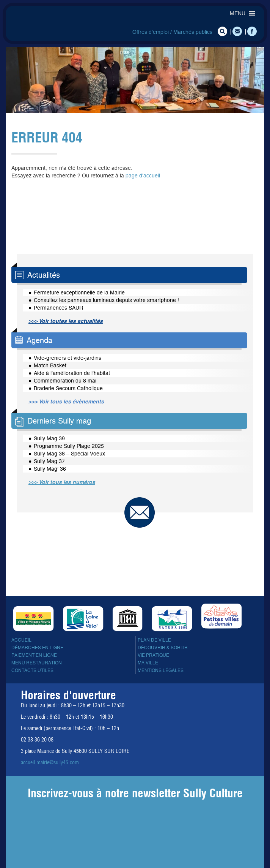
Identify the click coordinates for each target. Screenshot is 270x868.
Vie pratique (153, 655)
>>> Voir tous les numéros (62, 482)
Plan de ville (154, 640)
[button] (238, 13)
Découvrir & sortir (163, 648)
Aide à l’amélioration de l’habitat (72, 373)
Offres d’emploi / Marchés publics (172, 32)
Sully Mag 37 (49, 461)
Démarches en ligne (37, 648)
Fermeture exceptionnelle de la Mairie (79, 292)
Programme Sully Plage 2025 (69, 446)
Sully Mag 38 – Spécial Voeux (69, 454)
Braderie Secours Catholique (68, 388)
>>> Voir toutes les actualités (66, 321)
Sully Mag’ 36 (50, 469)
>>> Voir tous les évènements (66, 402)
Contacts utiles (32, 670)
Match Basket (50, 365)
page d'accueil (143, 175)
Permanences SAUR (58, 308)
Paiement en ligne (34, 655)
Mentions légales (161, 670)
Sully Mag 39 (49, 438)
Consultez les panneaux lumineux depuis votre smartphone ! (106, 300)
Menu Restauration (37, 663)
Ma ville (148, 663)
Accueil (21, 640)
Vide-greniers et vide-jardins (67, 358)
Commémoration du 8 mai (65, 381)
